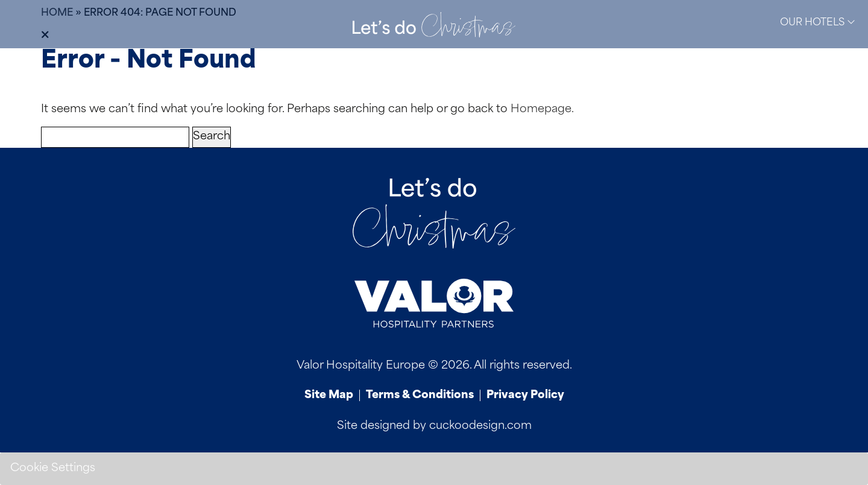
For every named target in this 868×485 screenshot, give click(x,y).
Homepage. (542, 109)
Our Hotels (818, 22)
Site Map (329, 395)
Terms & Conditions (420, 395)
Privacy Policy (525, 395)
